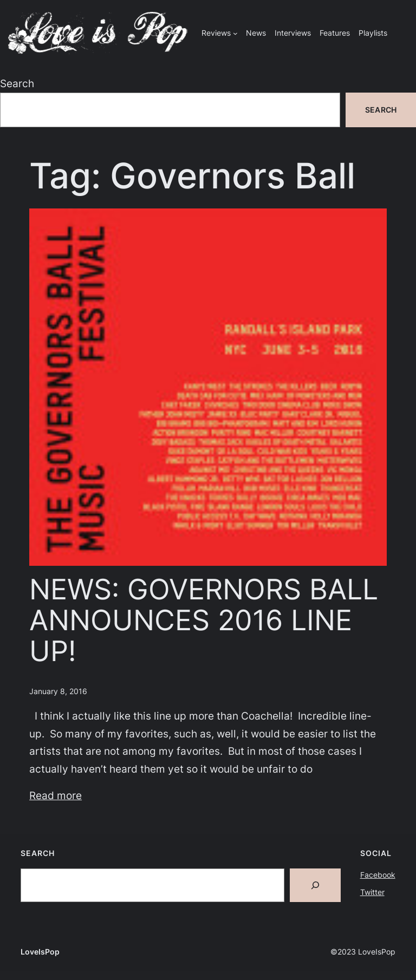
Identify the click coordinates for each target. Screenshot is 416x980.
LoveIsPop (40, 952)
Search (17, 83)
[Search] (315, 885)
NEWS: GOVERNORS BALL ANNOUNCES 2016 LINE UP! (204, 621)
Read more (56, 795)
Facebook (378, 875)
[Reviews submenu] (235, 33)
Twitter (372, 892)
